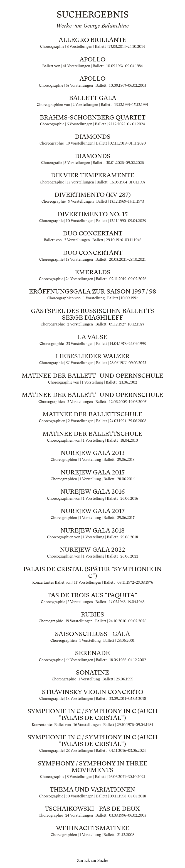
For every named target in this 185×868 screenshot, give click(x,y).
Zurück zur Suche (93, 860)
